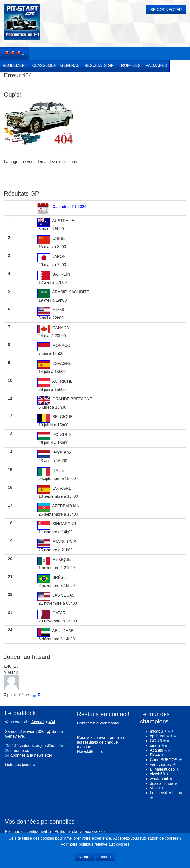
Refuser (106, 857)
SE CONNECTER (166, 10)
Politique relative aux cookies (80, 832)
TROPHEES (130, 66)
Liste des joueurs (20, 765)
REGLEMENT (15, 66)
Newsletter (86, 752)
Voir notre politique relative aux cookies (95, 844)
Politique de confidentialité (28, 832)
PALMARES (156, 66)
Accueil (38, 722)
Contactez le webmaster (98, 723)
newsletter (43, 755)
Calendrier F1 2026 (69, 207)
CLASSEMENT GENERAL (56, 66)
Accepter (85, 857)
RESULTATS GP (99, 66)
